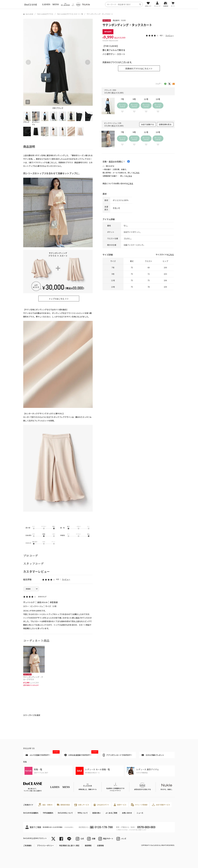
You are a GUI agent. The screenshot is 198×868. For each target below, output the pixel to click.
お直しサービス (82, 805)
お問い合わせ (127, 813)
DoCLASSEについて (65, 813)
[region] (99, 4)
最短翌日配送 (63, 805)
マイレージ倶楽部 (139, 805)
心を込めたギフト (101, 805)
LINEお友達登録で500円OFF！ (81, 754)
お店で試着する (147, 124)
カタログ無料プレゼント (153, 755)
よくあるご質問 (111, 813)
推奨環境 (88, 845)
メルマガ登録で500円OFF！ (42, 754)
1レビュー (66, 579)
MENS (56, 4)
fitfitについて (83, 813)
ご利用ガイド (28, 805)
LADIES (46, 4)
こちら (137, 173)
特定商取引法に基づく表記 (69, 845)
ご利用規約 (27, 845)
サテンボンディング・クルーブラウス (33, 678)
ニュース (140, 813)
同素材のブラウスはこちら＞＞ (139, 68)
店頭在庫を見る (165, 124)
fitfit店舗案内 (48, 813)
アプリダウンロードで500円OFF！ (118, 755)
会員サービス (120, 805)
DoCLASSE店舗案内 (31, 813)
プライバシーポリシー (45, 845)
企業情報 (100, 845)
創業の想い (97, 813)
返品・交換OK (45, 805)
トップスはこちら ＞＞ (59, 299)
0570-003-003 (146, 827)
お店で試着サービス (161, 805)
